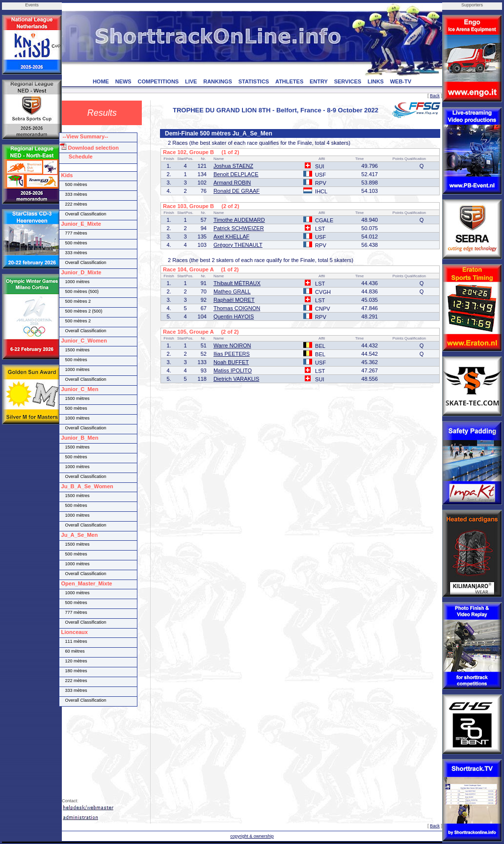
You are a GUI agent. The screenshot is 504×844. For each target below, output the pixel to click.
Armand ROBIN (232, 183)
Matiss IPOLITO (233, 370)
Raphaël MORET (234, 300)
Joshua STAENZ (233, 166)
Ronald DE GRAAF (237, 191)
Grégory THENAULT (238, 245)
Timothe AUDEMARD (239, 220)
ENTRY (319, 81)
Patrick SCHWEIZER (239, 228)
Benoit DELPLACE (236, 174)
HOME (101, 81)
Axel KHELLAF (231, 237)
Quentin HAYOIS (234, 316)
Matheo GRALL (232, 291)
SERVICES (348, 81)
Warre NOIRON (232, 345)
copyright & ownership (252, 836)
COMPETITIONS (158, 81)
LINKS (376, 81)
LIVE (191, 81)
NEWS (123, 81)
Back (435, 96)
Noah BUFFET (231, 362)
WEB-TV (401, 81)
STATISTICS (254, 81)
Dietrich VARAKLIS (236, 379)
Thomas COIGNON (237, 308)
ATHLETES (289, 81)
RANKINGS (218, 81)
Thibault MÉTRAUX (237, 283)
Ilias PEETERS (232, 354)
